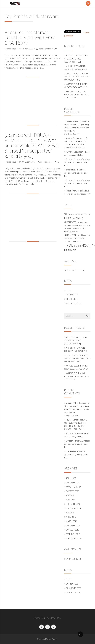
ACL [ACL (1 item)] (69, 214)
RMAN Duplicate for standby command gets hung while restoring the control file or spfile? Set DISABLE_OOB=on (77, 128)
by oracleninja (11, 49)
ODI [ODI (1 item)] (70, 229)
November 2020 (73, 487)
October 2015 (73, 530)
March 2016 (72, 521)
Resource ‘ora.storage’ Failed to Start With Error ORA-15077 (30, 38)
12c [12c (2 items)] (66, 214)
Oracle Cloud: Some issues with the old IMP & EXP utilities (77, 95)
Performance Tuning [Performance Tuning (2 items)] (74, 235)
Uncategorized (45, 49)
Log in (69, 290)
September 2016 (74, 508)
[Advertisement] (33, 101)
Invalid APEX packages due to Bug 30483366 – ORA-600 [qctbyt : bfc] (77, 77)
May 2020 (70, 495)
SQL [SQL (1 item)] (81, 238)
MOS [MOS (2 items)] (66, 229)
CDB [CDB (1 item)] (74, 219)
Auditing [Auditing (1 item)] (77, 214)
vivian (68, 122)
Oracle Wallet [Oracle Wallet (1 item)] (76, 229)
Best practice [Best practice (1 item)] (85, 214)
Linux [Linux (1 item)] (88, 225)
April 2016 (71, 517)
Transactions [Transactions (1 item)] (76, 241)
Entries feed (72, 295)
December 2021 (73, 483)
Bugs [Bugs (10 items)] (68, 218)
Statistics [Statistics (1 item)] (67, 241)
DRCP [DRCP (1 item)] (78, 222)
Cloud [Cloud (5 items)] (79, 218)
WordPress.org (74, 303)
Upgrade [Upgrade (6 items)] (70, 250)
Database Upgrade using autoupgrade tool (77, 162)
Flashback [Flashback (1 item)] (82, 225)
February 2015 (73, 534)
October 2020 (73, 491)
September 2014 (74, 538)
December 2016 (73, 504)
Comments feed (74, 299)
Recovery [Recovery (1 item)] (87, 235)
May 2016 (70, 513)
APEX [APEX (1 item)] (72, 214)
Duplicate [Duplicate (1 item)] (84, 222)
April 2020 (71, 500)
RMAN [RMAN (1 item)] (66, 238)
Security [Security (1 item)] (71, 238)
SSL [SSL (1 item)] (84, 238)
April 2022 (71, 478)
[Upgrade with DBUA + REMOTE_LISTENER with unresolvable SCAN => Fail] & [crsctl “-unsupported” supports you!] (32, 146)
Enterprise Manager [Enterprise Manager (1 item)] (71, 225)
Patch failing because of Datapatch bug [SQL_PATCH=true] (76, 59)
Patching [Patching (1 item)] (75, 232)
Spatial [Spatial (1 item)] (77, 238)
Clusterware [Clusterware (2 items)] (70, 222)
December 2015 (73, 526)
